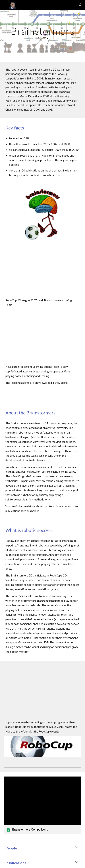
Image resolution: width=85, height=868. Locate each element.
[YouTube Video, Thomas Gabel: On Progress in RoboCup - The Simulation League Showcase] (42, 687)
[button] (4, 5)
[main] (42, 36)
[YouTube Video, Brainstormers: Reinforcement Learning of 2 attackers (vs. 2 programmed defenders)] (42, 340)
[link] (42, 805)
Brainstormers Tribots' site (57, 437)
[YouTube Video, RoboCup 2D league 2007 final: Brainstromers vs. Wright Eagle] (42, 274)
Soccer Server (19, 596)
